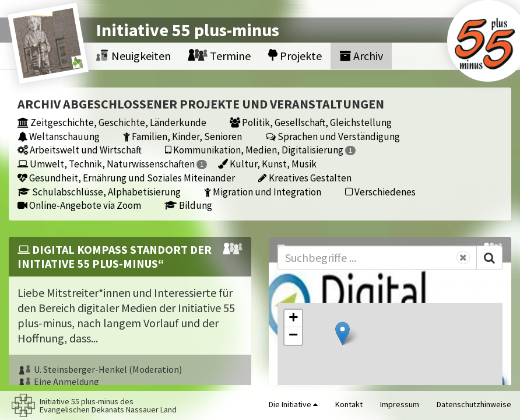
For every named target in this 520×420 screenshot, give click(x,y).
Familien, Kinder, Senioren (182, 136)
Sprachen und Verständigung (333, 136)
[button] (342, 333)
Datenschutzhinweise (474, 404)
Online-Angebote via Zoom (79, 205)
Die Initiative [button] (293, 404)
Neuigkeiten (133, 56)
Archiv (361, 56)
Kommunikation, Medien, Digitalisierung (260, 150)
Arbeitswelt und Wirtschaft (80, 150)
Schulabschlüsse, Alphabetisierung (99, 192)
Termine (219, 56)
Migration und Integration (263, 192)
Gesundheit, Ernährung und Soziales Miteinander (126, 178)
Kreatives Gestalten (305, 178)
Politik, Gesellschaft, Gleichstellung (311, 122)
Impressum (400, 404)
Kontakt (349, 404)
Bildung (188, 205)
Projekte (295, 56)
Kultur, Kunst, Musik (267, 164)
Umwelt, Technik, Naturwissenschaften (112, 164)
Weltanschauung (59, 136)
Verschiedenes (380, 192)
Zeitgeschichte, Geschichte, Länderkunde (112, 122)
